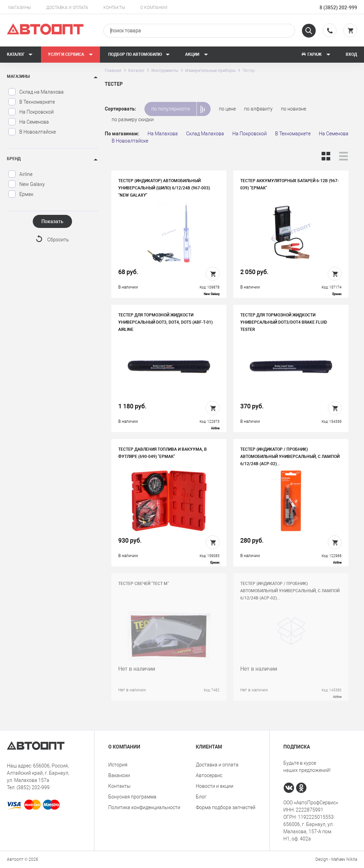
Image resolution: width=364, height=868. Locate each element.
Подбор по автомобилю (139, 54)
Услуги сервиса (70, 54)
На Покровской (31, 112)
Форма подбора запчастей (226, 807)
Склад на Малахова (36, 92)
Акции (197, 54)
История (118, 765)
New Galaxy (26, 184)
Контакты (114, 8)
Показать (52, 221)
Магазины (20, 8)
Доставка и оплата (67, 8)
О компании (154, 8)
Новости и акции (215, 786)
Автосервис (209, 775)
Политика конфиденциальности (144, 807)
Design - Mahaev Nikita (336, 859)
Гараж (316, 54)
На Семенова (28, 122)
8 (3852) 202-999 (338, 8)
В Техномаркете (31, 102)
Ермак (21, 194)
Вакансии (119, 775)
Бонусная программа (132, 797)
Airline (20, 174)
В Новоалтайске (32, 132)
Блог (201, 797)
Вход (351, 54)
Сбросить (58, 240)
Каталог (20, 54)
